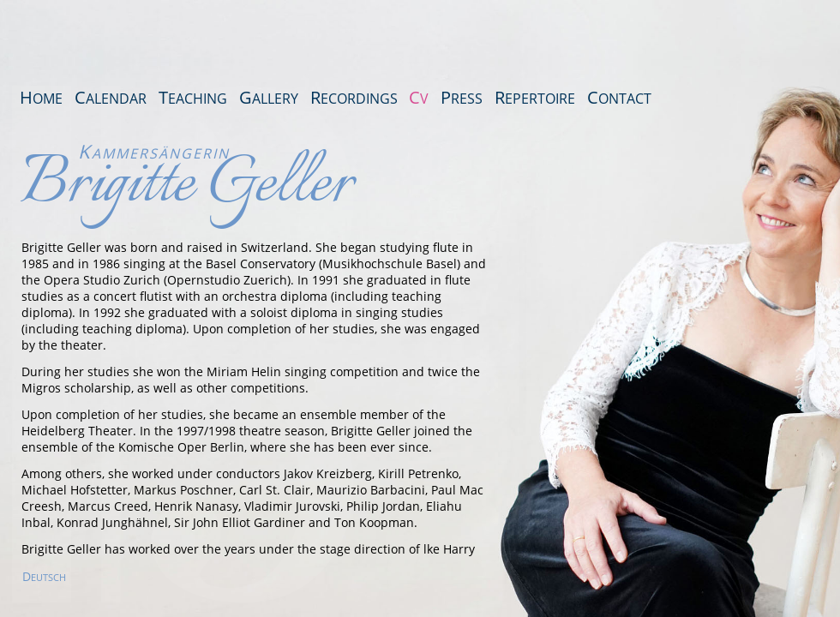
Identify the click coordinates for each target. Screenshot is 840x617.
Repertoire (535, 97)
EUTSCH (44, 577)
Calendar (111, 97)
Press (462, 97)
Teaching (193, 97)
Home (41, 97)
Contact (619, 97)
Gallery (269, 97)
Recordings (354, 97)
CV (419, 97)
